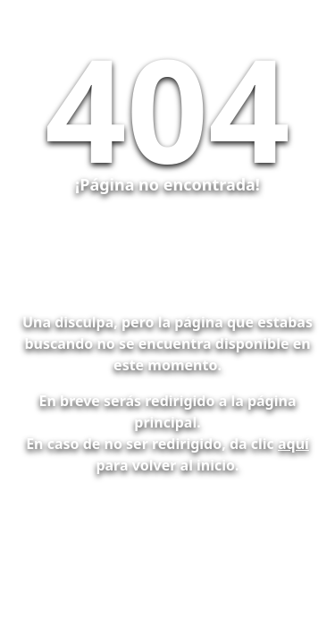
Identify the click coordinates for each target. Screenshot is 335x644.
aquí (293, 444)
